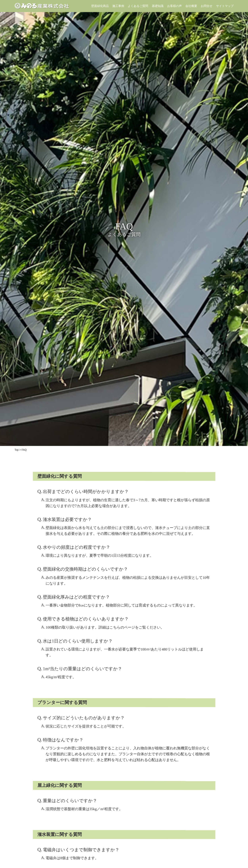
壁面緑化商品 (100, 6)
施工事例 (118, 6)
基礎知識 (157, 6)
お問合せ (206, 6)
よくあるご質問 (138, 6)
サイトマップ (225, 6)
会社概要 (191, 6)
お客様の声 (174, 6)
